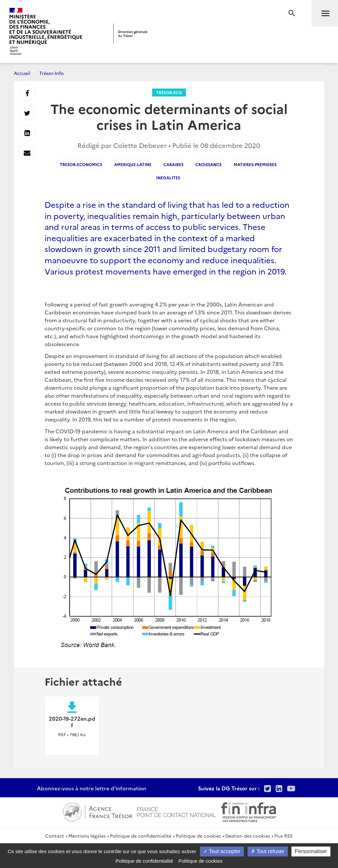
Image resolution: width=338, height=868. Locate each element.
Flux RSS (283, 836)
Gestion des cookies (248, 836)
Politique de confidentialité (141, 836)
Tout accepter (222, 851)
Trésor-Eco (169, 92)
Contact (55, 836)
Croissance (209, 164)
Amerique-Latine (133, 164)
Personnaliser (311, 851)
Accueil (22, 73)
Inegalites (168, 178)
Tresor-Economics (81, 164)
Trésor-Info (51, 73)
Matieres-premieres (255, 164)
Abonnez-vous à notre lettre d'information (92, 788)
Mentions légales (87, 836)
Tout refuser (268, 851)
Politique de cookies (198, 836)
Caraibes (173, 164)
